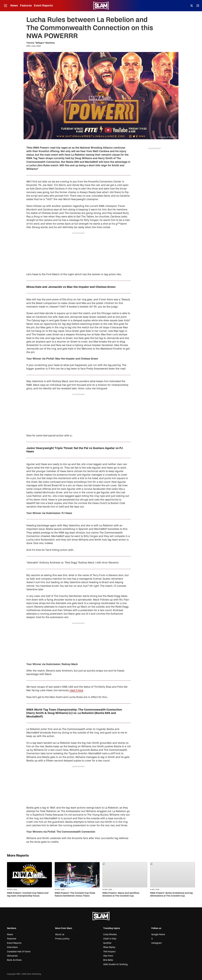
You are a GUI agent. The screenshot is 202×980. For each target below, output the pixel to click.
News (14, 6)
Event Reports (43, 6)
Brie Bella (108, 960)
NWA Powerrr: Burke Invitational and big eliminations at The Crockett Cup (171, 894)
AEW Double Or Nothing (115, 964)
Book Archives (14, 960)
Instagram (157, 943)
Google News (158, 934)
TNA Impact (109, 952)
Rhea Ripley (109, 947)
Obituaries (12, 956)
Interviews (12, 947)
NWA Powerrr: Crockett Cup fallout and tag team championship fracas (28, 894)
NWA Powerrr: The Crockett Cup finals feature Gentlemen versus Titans (75, 894)
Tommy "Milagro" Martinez (41, 43)
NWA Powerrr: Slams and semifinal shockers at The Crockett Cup (121, 894)
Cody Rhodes (110, 934)
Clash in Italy (110, 939)
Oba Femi (108, 956)
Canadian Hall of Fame (19, 952)
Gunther (107, 943)
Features (26, 6)
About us (60, 934)
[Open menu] (5, 6)
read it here (76, 690)
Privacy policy (62, 939)
